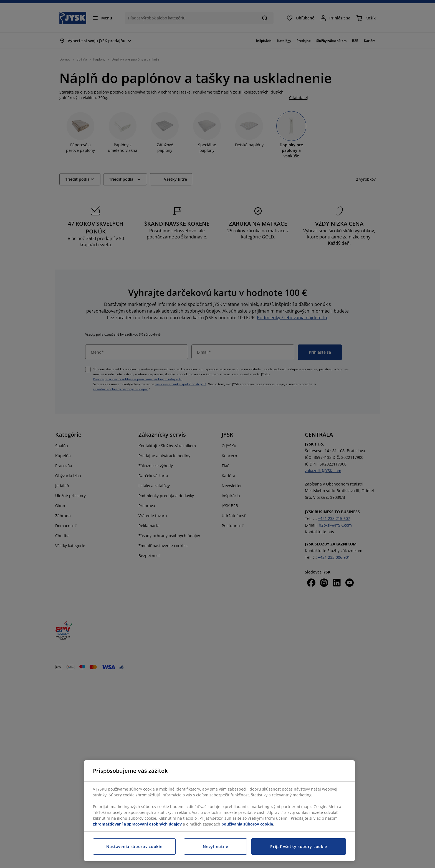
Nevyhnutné (215, 846)
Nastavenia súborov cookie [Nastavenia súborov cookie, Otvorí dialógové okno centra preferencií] (134, 846)
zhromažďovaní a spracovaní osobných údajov (137, 824)
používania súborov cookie (247, 824)
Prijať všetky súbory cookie (299, 846)
